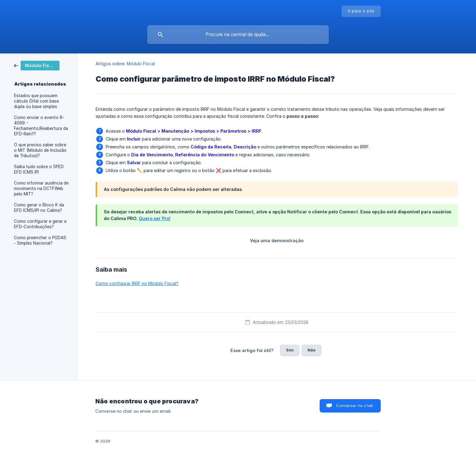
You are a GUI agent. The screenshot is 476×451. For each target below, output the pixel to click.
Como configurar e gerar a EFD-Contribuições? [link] (40, 224)
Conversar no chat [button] (354, 405)
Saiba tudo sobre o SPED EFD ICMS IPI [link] (39, 169)
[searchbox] (238, 35)
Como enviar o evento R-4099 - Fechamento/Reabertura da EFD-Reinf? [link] (41, 126)
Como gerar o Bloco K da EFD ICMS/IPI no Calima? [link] (39, 208)
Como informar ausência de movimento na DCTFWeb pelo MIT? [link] (41, 188)
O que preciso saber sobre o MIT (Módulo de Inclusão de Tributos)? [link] (40, 150)
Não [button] (311, 350)
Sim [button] (290, 350)
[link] (37, 65)
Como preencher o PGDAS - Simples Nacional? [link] (40, 240)
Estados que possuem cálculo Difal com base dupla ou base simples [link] (36, 101)
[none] (361, 11)
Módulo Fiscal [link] (141, 64)
